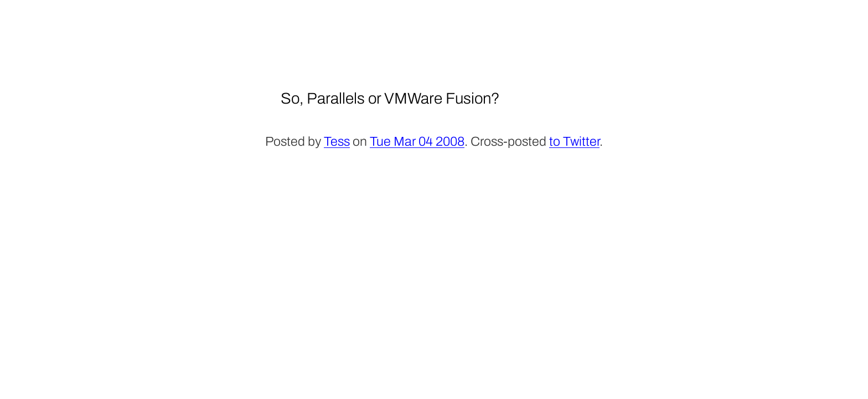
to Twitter (574, 142)
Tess (337, 142)
